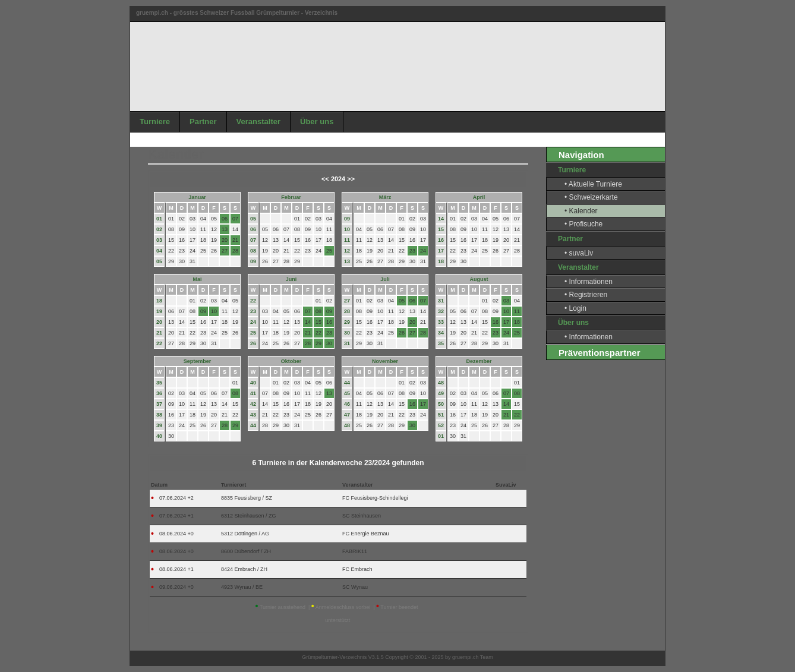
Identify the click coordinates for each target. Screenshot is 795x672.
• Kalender (581, 211)
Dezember (479, 361)
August (479, 279)
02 (159, 229)
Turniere (155, 122)
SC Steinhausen (362, 516)
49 (441, 393)
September (198, 361)
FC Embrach (357, 569)
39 (159, 425)
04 (159, 251)
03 (159, 240)
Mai (197, 279)
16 (441, 240)
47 (347, 415)
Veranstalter (258, 122)
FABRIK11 (355, 551)
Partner (203, 122)
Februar (291, 197)
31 (347, 343)
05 (159, 261)
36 (159, 393)
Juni (291, 279)
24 (253, 322)
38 (159, 415)
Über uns (317, 122)
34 (441, 333)
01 (159, 219)
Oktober (291, 361)
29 (347, 322)
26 (253, 343)
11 (347, 240)
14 (441, 219)
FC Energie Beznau (366, 534)
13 (347, 261)
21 (159, 333)
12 (347, 251)
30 (347, 333)
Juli (385, 279)
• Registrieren (586, 295)
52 (441, 425)
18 (441, 261)
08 (253, 251)
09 (253, 261)
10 (347, 229)
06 (253, 229)
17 (441, 251)
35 (441, 343)
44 (253, 425)
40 (159, 436)
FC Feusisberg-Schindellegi (375, 498)
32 (441, 311)
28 (347, 311)
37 (159, 404)
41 (253, 393)
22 (159, 343)
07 (253, 240)
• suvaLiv (579, 253)
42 (253, 404)
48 (347, 425)
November (385, 361)
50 (441, 404)
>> (351, 179)
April (479, 197)
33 (441, 322)
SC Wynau (355, 587)
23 (253, 311)
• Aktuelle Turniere (593, 184)
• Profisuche (583, 224)
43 (253, 415)
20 (159, 322)
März (385, 197)
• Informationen (589, 282)
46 (347, 404)
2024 (338, 179)
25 (253, 333)
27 (347, 301)
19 (159, 311)
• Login (575, 308)
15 (441, 229)
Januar (197, 197)
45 (347, 393)
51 (441, 415)
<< (325, 179)
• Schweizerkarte (591, 197)
